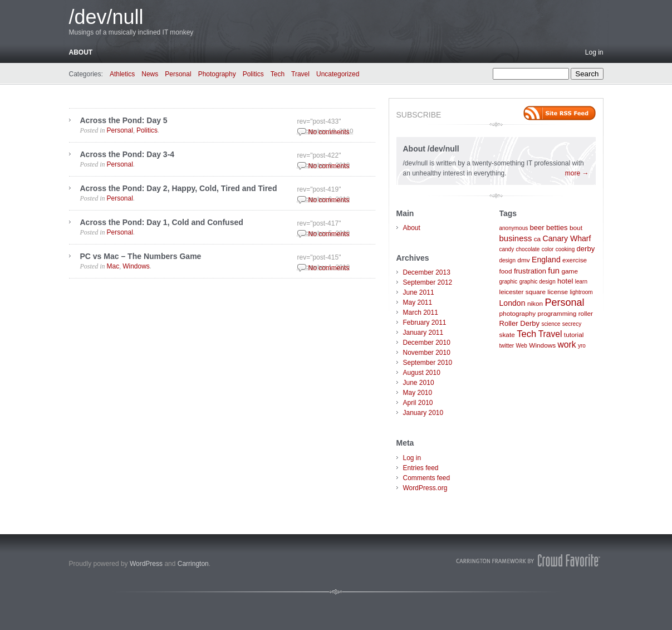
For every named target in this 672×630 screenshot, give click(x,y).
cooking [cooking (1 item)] (565, 249)
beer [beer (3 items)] (537, 228)
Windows (136, 266)
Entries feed (421, 468)
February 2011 (425, 323)
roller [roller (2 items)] (586, 314)
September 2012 (428, 282)
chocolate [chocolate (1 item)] (528, 249)
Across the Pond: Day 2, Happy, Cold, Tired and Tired (179, 188)
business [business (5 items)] (516, 238)
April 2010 (418, 403)
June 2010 (419, 383)
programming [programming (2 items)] (557, 314)
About (81, 52)
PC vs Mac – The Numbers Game (141, 256)
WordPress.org (425, 488)
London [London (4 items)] (512, 303)
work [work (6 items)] (567, 345)
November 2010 (427, 353)
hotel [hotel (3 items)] (565, 281)
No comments (329, 132)
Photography (217, 74)
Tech (278, 74)
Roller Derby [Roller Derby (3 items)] (520, 323)
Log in (594, 52)
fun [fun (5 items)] (554, 270)
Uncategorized (338, 74)
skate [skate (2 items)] (507, 335)
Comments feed (427, 478)
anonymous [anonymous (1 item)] (514, 228)
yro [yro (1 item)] (582, 346)
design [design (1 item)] (507, 260)
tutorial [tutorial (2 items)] (574, 335)
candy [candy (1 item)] (507, 249)
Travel (300, 74)
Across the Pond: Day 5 (124, 120)
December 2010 (427, 343)
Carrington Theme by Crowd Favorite (528, 560)
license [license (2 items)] (558, 292)
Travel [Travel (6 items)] (550, 334)
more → (577, 173)
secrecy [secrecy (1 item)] (572, 324)
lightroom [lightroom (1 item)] (582, 292)
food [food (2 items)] (506, 271)
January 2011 (423, 333)
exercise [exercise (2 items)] (575, 260)
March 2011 (421, 312)
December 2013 (427, 272)
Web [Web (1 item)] (522, 346)
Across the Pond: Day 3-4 (127, 154)
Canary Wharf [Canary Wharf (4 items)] (567, 238)
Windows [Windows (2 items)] (542, 345)
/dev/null (106, 17)
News (150, 74)
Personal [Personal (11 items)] (565, 302)
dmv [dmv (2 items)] (523, 260)
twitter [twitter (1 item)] (507, 346)
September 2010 (428, 363)
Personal (178, 74)
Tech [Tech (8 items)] (526, 334)
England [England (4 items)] (546, 260)
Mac (113, 266)
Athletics (122, 74)
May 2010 (418, 393)
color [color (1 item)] (548, 249)
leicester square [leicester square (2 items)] (523, 292)
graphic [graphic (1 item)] (509, 282)
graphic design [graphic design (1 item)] (538, 282)
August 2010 (422, 373)
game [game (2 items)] (570, 271)
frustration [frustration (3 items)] (530, 271)
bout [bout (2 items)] (576, 228)
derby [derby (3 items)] (586, 249)
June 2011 (419, 292)
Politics (253, 74)
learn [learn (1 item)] (581, 282)
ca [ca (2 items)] (538, 239)
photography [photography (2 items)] (518, 314)
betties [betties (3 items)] (557, 228)
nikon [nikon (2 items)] (535, 304)
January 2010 (423, 413)
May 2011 (418, 302)
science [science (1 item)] (551, 324)
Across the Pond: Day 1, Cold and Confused (162, 222)
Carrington (193, 564)
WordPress (146, 564)
